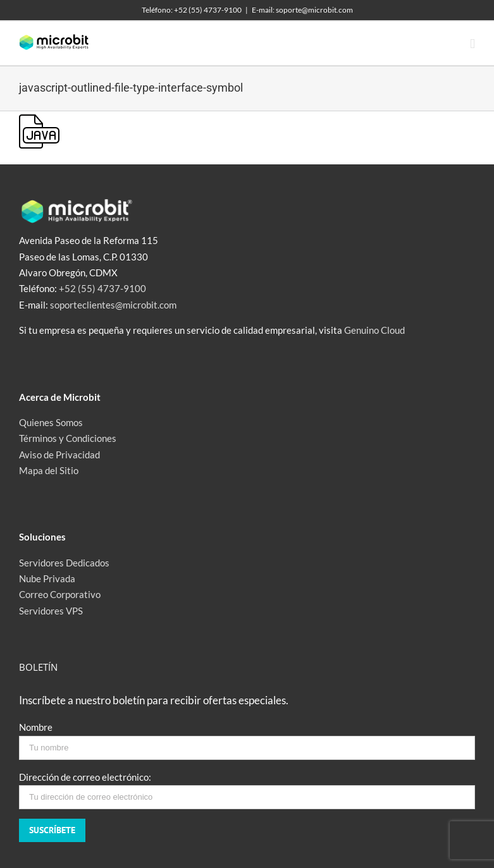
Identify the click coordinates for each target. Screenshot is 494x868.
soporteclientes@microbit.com (113, 305)
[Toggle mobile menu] (472, 44)
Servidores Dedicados (64, 563)
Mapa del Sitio (49, 470)
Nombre (36, 727)
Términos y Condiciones (68, 438)
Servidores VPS (51, 611)
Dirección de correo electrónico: (85, 777)
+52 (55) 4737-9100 (102, 288)
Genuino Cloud (374, 330)
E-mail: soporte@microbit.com (302, 10)
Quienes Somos (51, 422)
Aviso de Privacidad (59, 455)
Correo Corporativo (60, 594)
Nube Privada (47, 578)
